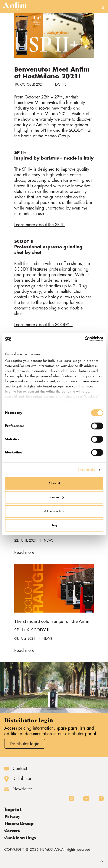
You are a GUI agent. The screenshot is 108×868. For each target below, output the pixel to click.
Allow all (54, 483)
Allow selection (54, 511)
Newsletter (22, 789)
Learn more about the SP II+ (40, 225)
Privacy (12, 817)
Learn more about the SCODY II (43, 325)
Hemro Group (19, 824)
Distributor (22, 779)
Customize (54, 497)
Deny (54, 525)
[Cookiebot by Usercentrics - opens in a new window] (84, 339)
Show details (86, 470)
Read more (24, 552)
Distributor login (25, 744)
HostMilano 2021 (53, 114)
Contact (20, 769)
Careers (12, 831)
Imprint (13, 809)
